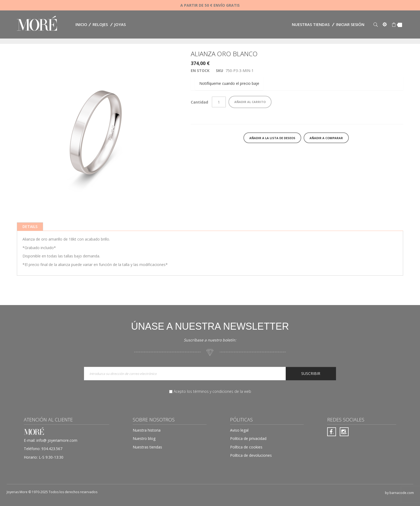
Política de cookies (246, 447)
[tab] (30, 227)
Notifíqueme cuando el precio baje (229, 83)
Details (30, 227)
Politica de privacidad (248, 438)
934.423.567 (52, 449)
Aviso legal (239, 430)
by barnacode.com (399, 493)
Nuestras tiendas (311, 24)
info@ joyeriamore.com (57, 440)
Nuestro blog (144, 438)
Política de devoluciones (251, 455)
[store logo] (37, 24)
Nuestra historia (147, 430)
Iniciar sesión (350, 24)
